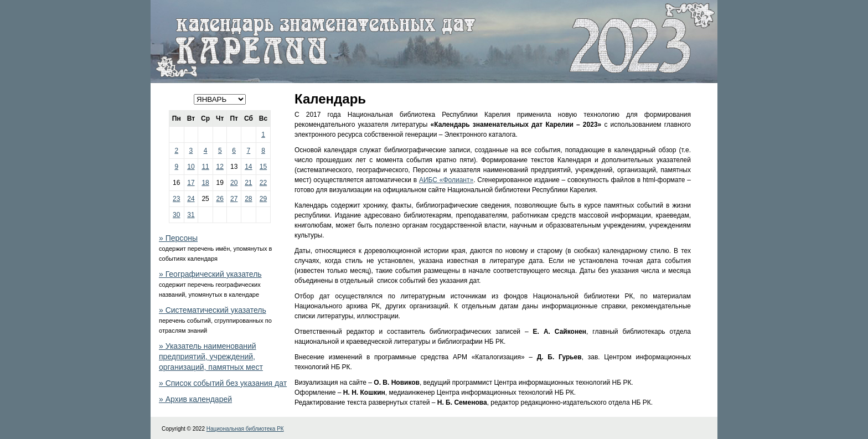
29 (263, 199)
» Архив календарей (195, 399)
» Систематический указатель (213, 310)
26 (220, 199)
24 (191, 199)
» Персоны (178, 238)
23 (176, 199)
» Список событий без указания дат (223, 383)
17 (191, 183)
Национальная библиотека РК (245, 429)
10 (191, 167)
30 (176, 215)
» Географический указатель (210, 274)
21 (248, 183)
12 (220, 167)
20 (234, 183)
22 (263, 183)
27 (234, 199)
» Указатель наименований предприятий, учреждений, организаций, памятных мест (211, 357)
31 (191, 215)
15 (263, 167)
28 (248, 199)
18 (205, 183)
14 (248, 167)
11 (205, 167)
